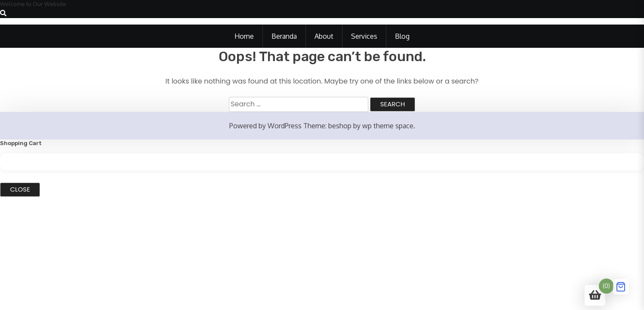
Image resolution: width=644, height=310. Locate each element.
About (324, 36)
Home (244, 36)
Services (364, 36)
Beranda (284, 36)
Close (20, 189)
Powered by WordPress (265, 126)
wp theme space (388, 126)
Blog (402, 36)
